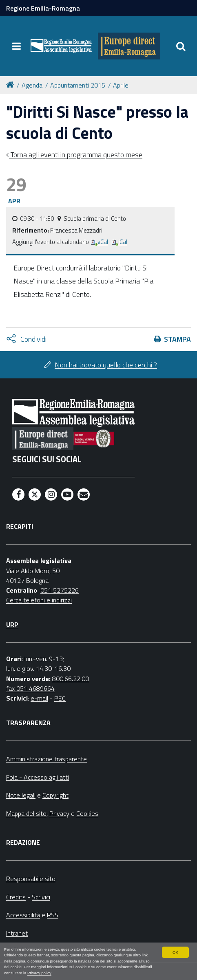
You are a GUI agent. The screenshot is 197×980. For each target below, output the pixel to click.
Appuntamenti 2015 (78, 85)
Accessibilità (23, 915)
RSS (53, 915)
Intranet (17, 933)
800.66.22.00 (71, 679)
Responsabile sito (31, 879)
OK (175, 952)
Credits (16, 897)
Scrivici (41, 897)
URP (12, 624)
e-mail (39, 698)
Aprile (121, 85)
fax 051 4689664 (30, 688)
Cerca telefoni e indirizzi (39, 600)
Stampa (177, 339)
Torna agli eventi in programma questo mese (76, 155)
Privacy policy (39, 973)
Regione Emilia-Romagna (43, 8)
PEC (60, 698)
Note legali (21, 795)
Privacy (59, 813)
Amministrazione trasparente (46, 759)
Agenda (32, 85)
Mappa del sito (26, 813)
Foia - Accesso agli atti (38, 777)
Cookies (87, 813)
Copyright (55, 795)
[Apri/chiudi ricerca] (181, 46)
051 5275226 (60, 590)
